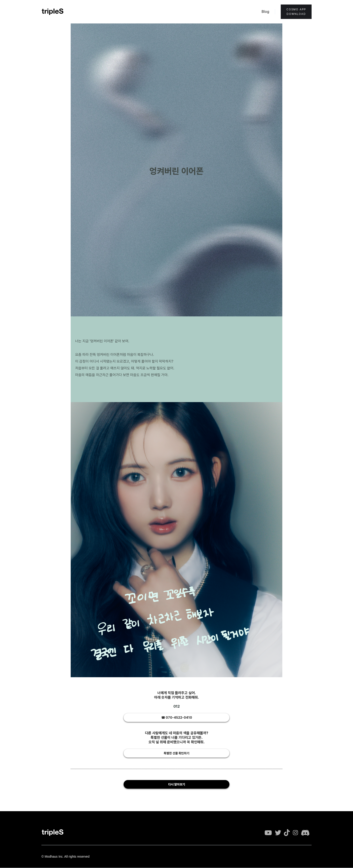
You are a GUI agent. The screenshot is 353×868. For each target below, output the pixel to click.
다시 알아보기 (177, 784)
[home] (53, 12)
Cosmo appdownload (296, 12)
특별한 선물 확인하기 (176, 753)
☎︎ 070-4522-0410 (177, 718)
